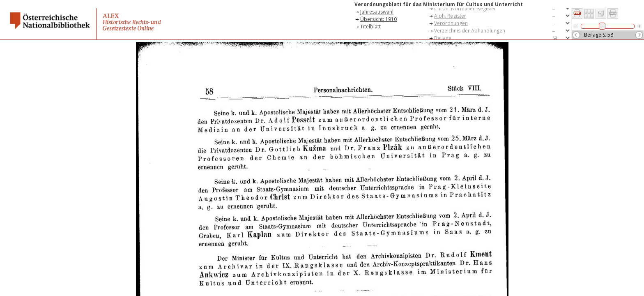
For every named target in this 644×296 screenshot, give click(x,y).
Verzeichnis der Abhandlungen (470, 31)
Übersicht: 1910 (378, 19)
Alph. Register (450, 16)
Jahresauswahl (377, 12)
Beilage (443, 38)
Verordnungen (451, 23)
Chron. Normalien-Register (465, 8)
